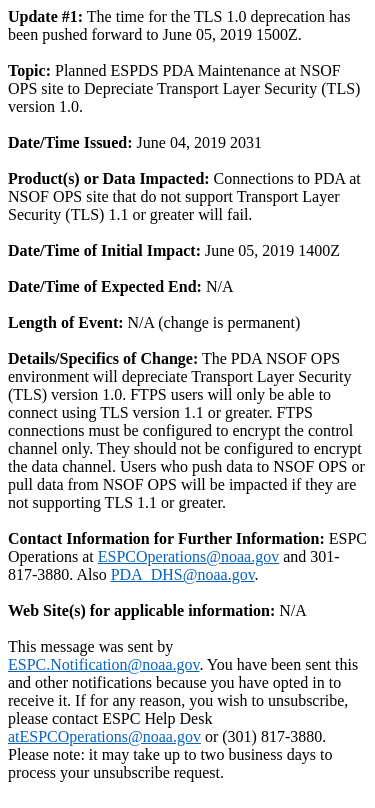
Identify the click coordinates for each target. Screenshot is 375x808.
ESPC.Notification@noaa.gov (103, 664)
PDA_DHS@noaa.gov (183, 574)
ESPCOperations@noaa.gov (188, 556)
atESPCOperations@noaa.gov (104, 736)
